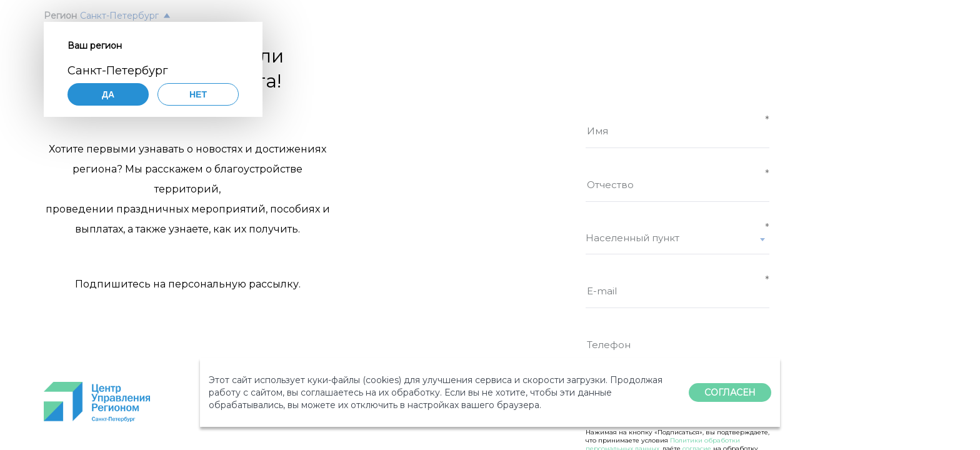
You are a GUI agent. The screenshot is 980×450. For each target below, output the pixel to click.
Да (108, 94)
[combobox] (677, 243)
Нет (198, 94)
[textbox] (677, 238)
